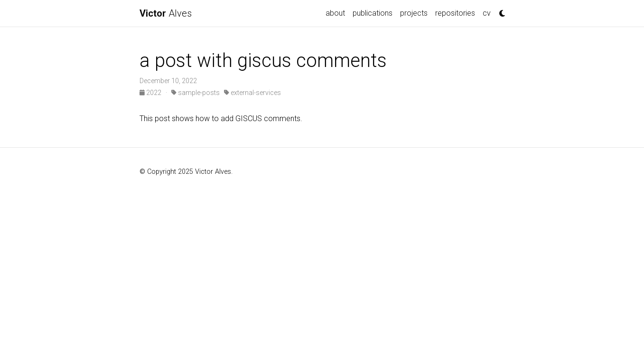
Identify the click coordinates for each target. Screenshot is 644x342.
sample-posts (196, 93)
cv (487, 13)
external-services (252, 93)
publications (373, 13)
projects (414, 13)
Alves (166, 13)
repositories (455, 13)
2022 (151, 93)
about (335, 13)
